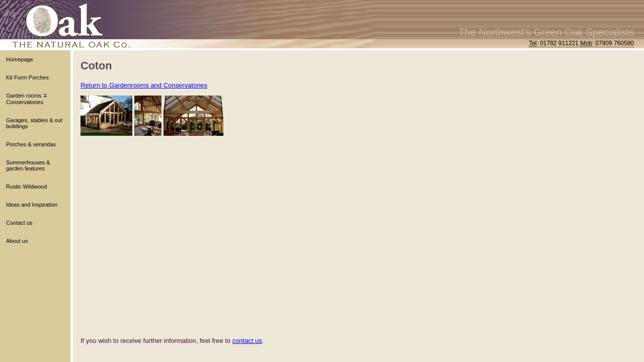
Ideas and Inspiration (32, 205)
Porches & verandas (31, 144)
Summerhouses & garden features (28, 165)
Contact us (19, 223)
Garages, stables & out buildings (34, 123)
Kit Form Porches (27, 77)
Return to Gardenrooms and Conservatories (144, 85)
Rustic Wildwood (26, 187)
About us (17, 241)
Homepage (20, 59)
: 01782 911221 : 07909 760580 (581, 43)
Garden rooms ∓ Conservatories (27, 99)
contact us (247, 341)
